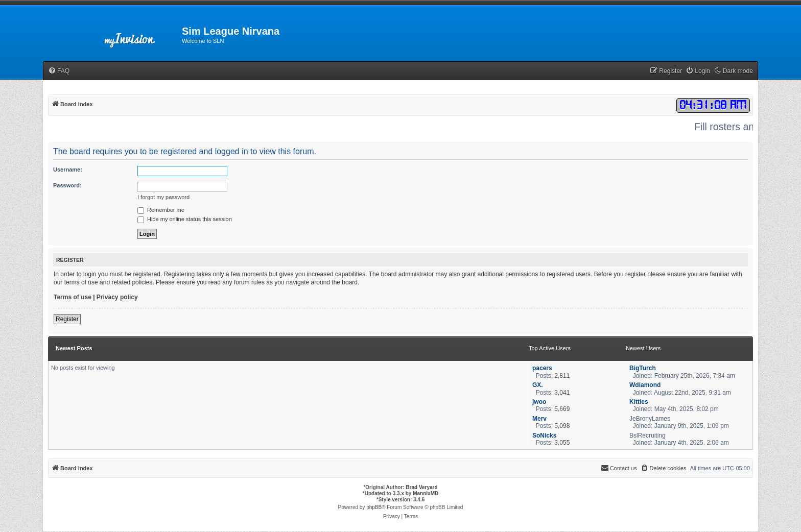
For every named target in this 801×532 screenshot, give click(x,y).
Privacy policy (117, 297)
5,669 (562, 409)
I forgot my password (163, 197)
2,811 (562, 376)
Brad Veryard (421, 487)
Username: (68, 170)
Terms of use (73, 297)
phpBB (374, 507)
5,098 (562, 426)
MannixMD (426, 493)
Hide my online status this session (185, 219)
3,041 (562, 393)
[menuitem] (59, 71)
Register (67, 319)
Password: (67, 185)
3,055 (562, 443)
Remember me (161, 210)
